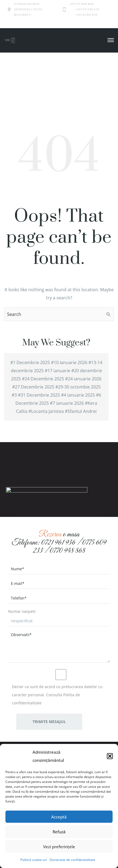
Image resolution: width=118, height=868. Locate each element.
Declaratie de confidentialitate (72, 860)
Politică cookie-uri (34, 860)
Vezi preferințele (59, 847)
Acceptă (59, 817)
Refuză (59, 832)
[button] (110, 756)
